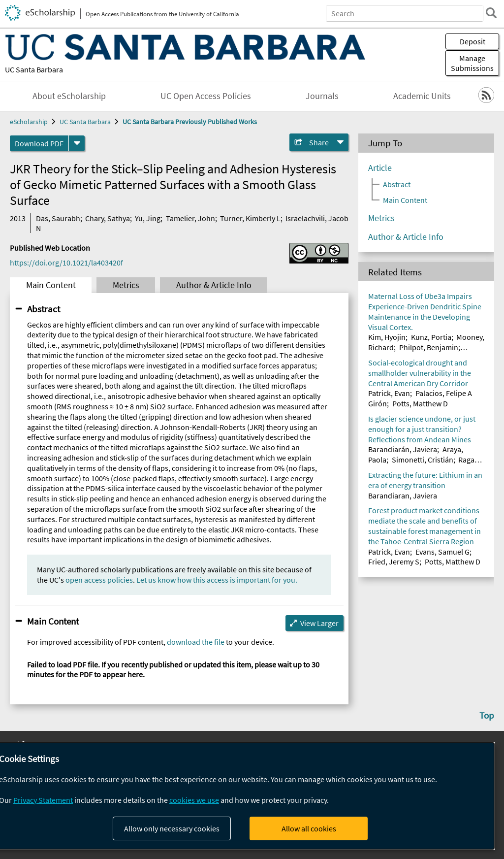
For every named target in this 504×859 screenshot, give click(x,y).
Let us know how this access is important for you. (217, 580)
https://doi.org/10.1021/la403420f (66, 263)
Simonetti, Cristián (423, 460)
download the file (196, 642)
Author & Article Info (214, 285)
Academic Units (422, 96)
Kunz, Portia (431, 337)
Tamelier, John (190, 218)
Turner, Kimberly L (250, 218)
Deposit (472, 41)
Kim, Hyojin (387, 337)
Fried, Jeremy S (394, 562)
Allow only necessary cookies (172, 828)
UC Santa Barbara (34, 69)
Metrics (126, 285)
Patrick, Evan (389, 393)
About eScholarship (69, 96)
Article (380, 168)
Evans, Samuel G (442, 552)
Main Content (51, 285)
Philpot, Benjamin (429, 347)
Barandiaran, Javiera (403, 496)
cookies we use (194, 800)
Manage (472, 63)
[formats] (77, 143)
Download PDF (39, 143)
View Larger (319, 623)
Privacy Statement (43, 800)
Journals (322, 96)
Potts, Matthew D (420, 403)
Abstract (44, 309)
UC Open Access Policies (206, 96)
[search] (491, 13)
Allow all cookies (309, 828)
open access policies (99, 580)
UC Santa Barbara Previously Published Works (190, 122)
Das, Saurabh (58, 218)
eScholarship (29, 122)
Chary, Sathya (108, 218)
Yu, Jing (148, 218)
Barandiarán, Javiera (403, 449)
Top (487, 715)
